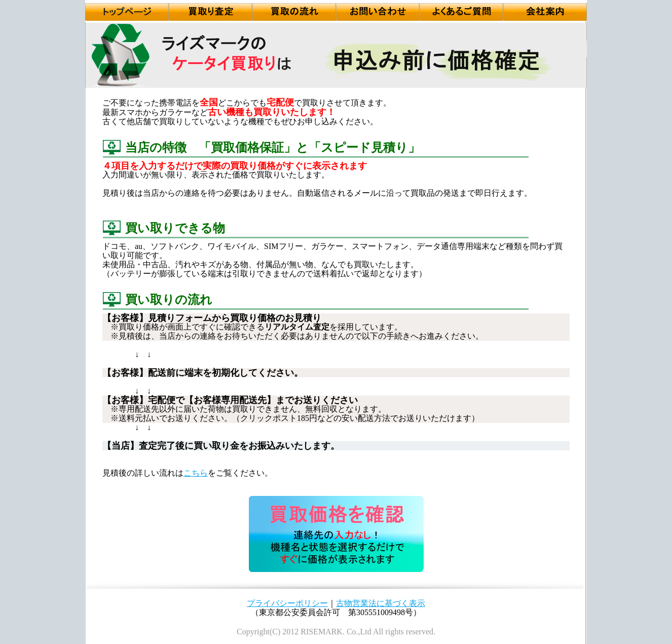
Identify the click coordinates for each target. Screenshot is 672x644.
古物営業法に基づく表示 (381, 603)
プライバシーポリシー (287, 603)
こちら (196, 473)
